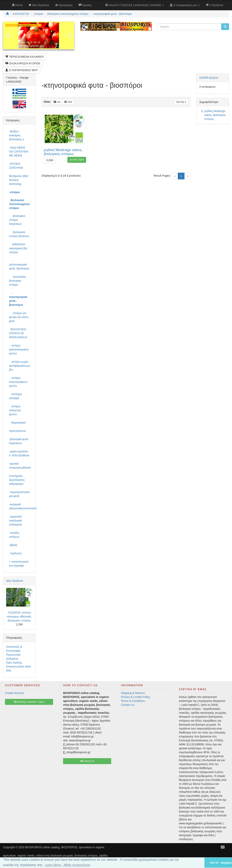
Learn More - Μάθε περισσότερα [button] (67, 865)
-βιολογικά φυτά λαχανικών (19, 441)
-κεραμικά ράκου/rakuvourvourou (21, 506)
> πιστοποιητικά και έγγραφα (19, 564)
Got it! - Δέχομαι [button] (221, 863)
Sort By (181, 102)
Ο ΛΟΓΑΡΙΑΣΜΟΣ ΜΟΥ (22, 70)
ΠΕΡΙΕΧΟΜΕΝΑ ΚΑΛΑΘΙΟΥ (25, 57)
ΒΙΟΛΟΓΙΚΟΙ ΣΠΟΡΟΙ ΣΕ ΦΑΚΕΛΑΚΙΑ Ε (18, 333)
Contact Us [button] (87, 761)
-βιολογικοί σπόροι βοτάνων (19, 234)
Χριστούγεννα (17, 431)
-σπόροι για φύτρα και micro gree (19, 317)
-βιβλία (13, 545)
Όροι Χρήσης (14, 663)
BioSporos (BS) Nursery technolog (19, 180)
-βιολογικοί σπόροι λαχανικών (17, 220)
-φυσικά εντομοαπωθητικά (20, 466)
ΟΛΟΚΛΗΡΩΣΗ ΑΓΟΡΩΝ (23, 63)
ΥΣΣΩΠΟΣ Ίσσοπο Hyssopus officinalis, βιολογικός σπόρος (19, 617)
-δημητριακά (17, 423)
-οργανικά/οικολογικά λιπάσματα (16, 521)
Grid (68, 102)
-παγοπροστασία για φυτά (19, 494)
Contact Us (128, 705)
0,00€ (50, 160)
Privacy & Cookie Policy (136, 697)
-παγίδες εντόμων (14, 535)
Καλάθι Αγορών (209, 78)
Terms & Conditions (133, 701)
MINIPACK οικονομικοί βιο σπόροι (18, 248)
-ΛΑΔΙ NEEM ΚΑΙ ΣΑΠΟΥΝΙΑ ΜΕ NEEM (19, 152)
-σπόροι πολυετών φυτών (15, 410)
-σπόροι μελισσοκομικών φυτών (19, 349)
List (57, 102)
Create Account (14, 693)
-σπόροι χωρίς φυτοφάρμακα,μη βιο (20, 366)
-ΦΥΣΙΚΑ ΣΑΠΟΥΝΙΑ (16, 166)
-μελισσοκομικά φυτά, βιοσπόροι (19, 265)
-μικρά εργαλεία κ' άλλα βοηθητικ (19, 453)
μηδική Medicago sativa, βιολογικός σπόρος (63, 152)
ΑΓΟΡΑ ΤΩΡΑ (77, 160)
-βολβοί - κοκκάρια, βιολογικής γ (17, 135)
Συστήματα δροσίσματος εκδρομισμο (17, 480)
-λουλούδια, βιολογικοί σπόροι (18, 281)
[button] (196, 863)
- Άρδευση (15, 553)
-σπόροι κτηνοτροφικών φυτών (18, 382)
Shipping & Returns (133, 693)
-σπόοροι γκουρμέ (15, 396)
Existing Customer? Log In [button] (29, 702)
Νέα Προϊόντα (15, 581)
